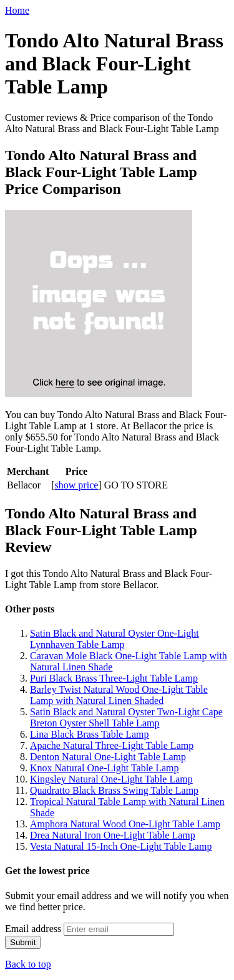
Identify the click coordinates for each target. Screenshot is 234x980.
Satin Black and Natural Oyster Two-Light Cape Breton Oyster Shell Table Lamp (126, 717)
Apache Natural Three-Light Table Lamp (112, 745)
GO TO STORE (136, 485)
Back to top (28, 964)
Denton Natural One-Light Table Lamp (108, 757)
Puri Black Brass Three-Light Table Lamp (114, 678)
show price (77, 485)
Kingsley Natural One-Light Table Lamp (111, 779)
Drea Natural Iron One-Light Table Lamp (113, 835)
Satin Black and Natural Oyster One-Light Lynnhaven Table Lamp (115, 639)
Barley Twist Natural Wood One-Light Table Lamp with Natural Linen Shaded (119, 695)
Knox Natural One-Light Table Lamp (105, 768)
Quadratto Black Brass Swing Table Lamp (114, 790)
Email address (33, 929)
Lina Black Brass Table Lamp (90, 734)
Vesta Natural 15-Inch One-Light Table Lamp (121, 846)
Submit (23, 942)
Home (17, 10)
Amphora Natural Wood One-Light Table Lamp (125, 824)
